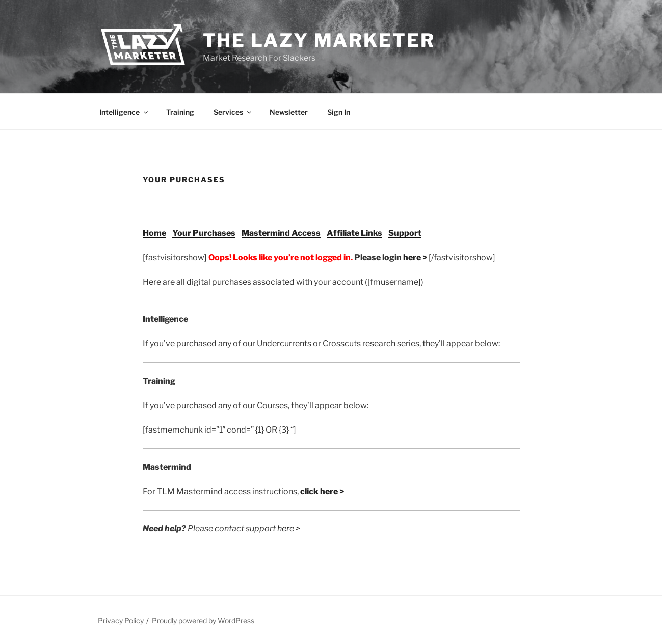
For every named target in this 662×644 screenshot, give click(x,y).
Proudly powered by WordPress (203, 620)
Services (233, 112)
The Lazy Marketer (319, 40)
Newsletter (289, 112)
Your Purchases (204, 233)
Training (180, 112)
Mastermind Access (281, 233)
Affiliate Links (354, 233)
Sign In (339, 112)
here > (415, 258)
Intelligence (124, 112)
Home (154, 233)
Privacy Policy (121, 620)
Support (405, 233)
